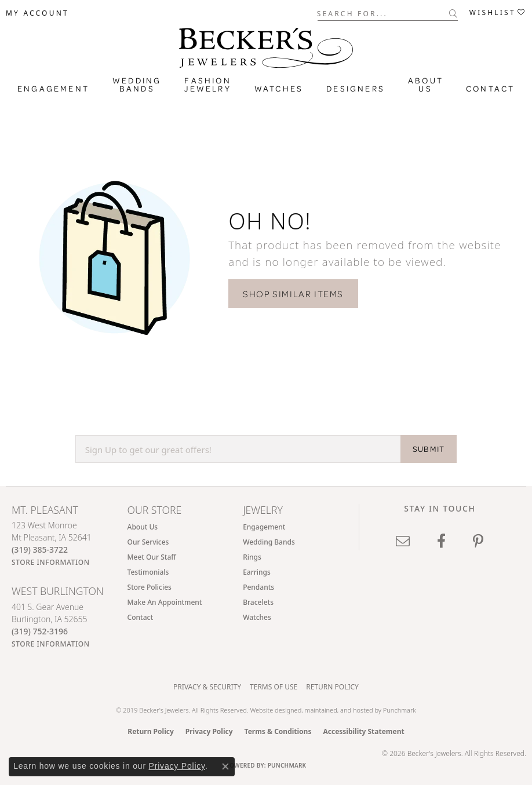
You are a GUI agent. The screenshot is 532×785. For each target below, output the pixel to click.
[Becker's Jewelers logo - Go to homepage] (266, 45)
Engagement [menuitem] (264, 527)
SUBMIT (429, 449)
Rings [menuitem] (252, 557)
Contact (490, 89)
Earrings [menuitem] (257, 572)
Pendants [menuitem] (258, 587)
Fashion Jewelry (207, 85)
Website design (272, 710)
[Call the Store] (40, 549)
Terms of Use (274, 687)
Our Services (148, 542)
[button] (37, 13)
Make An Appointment (165, 602)
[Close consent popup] (225, 766)
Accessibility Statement (363, 731)
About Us (426, 85)
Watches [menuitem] (257, 617)
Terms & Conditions (278, 731)
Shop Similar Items (293, 294)
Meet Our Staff (152, 557)
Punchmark (400, 710)
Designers (356, 89)
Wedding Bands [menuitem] (269, 542)
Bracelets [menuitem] (258, 602)
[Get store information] (51, 562)
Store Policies (150, 587)
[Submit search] (453, 13)
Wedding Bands (137, 85)
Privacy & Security (207, 687)
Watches (279, 89)
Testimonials (148, 572)
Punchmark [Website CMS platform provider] (287, 765)
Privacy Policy (209, 731)
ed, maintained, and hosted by (339, 710)
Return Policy (332, 687)
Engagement (53, 89)
